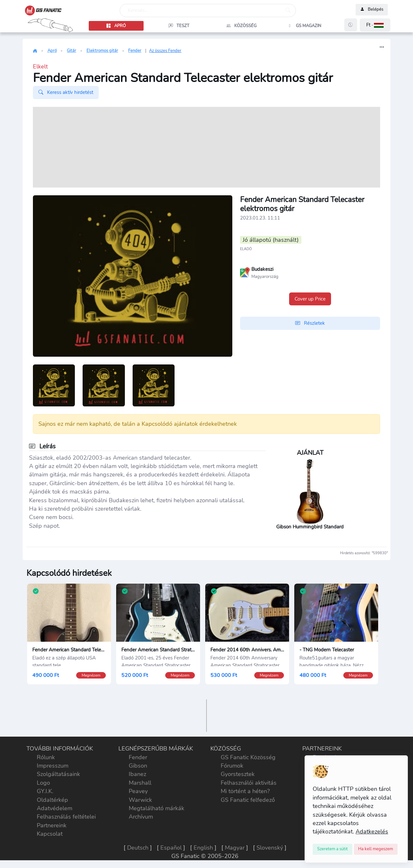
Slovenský (270, 848)
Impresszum (53, 766)
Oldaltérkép (52, 800)
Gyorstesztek (238, 774)
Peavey (138, 791)
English (203, 848)
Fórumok (232, 766)
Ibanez (137, 774)
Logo (43, 783)
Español (171, 848)
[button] (375, 25)
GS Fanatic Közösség (248, 757)
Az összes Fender (165, 51)
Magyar (235, 848)
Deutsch (138, 848)
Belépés (372, 10)
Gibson (138, 766)
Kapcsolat (50, 834)
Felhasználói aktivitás (249, 783)
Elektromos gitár (102, 51)
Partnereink (52, 825)
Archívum (141, 817)
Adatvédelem (55, 808)
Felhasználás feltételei (66, 817)
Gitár (71, 51)
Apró (52, 51)
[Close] (332, 849)
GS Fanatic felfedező (248, 800)
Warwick (140, 800)
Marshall (140, 783)
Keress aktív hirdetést (66, 92)
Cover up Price (310, 299)
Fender (135, 51)
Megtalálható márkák (156, 808)
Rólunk (46, 757)
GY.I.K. (45, 791)
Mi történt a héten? (245, 791)
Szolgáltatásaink (58, 774)
